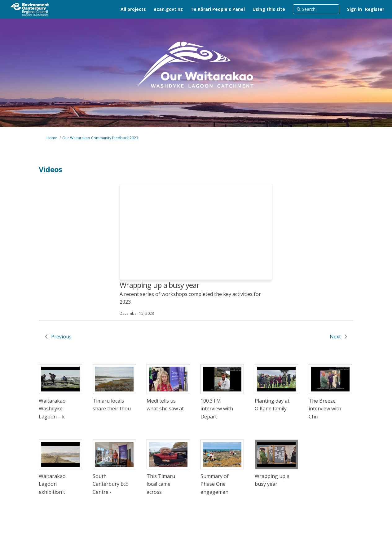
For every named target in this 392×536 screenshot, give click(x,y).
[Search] (316, 9)
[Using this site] (269, 9)
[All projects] (133, 9)
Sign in (355, 9)
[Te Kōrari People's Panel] (218, 9)
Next (335, 337)
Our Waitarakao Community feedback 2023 (100, 138)
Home (52, 138)
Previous (61, 337)
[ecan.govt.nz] (168, 9)
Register (375, 9)
